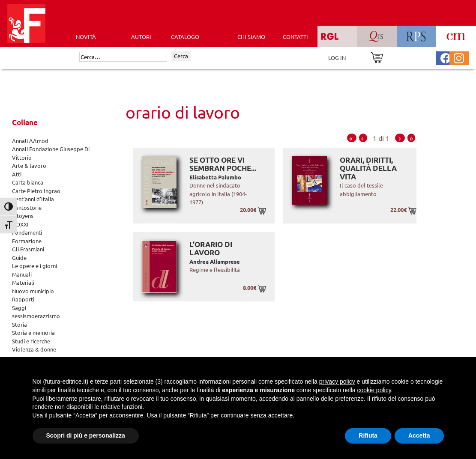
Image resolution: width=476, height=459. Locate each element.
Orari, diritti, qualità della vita (368, 168)
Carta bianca (28, 182)
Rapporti (23, 299)
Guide (19, 258)
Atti (17, 174)
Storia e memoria (33, 332)
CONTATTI (295, 37)
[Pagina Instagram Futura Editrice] (459, 57)
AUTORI (141, 37)
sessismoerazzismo (36, 316)
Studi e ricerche (31, 341)
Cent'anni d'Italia (33, 199)
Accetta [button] (419, 435)
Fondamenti (27, 232)
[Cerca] (123, 57)
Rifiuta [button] (368, 435)
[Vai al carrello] (377, 57)
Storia (19, 324)
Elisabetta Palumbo (215, 177)
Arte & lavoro (29, 165)
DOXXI (20, 224)
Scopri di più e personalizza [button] (86, 435)
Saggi (19, 308)
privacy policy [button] (337, 382)
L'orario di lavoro (211, 249)
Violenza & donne (34, 349)
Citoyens (23, 216)
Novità (86, 37)
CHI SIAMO (251, 37)
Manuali (22, 274)
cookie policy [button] (374, 390)
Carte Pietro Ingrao (36, 191)
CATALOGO (185, 37)
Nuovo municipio (33, 291)
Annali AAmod (30, 141)
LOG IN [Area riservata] (337, 58)
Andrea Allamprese (215, 261)
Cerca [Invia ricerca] (181, 56)
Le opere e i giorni (34, 266)
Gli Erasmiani (28, 249)
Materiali (23, 282)
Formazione (27, 241)
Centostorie (27, 207)
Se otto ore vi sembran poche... (223, 164)
